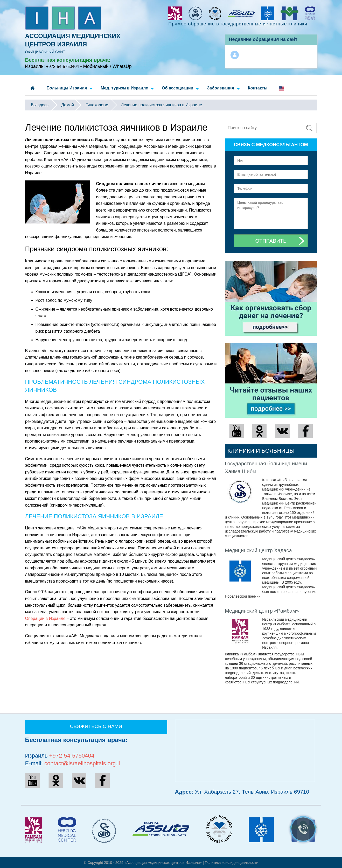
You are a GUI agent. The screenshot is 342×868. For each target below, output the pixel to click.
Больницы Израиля (70, 89)
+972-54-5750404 (63, 66)
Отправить (271, 241)
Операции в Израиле (45, 618)
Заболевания (224, 89)
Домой (68, 105)
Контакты (258, 88)
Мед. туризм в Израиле (127, 89)
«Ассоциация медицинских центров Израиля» (163, 863)
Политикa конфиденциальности (232, 863)
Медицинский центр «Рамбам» (262, 611)
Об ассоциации (181, 89)
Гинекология (97, 105)
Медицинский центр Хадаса (258, 550)
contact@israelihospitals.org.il (82, 763)
